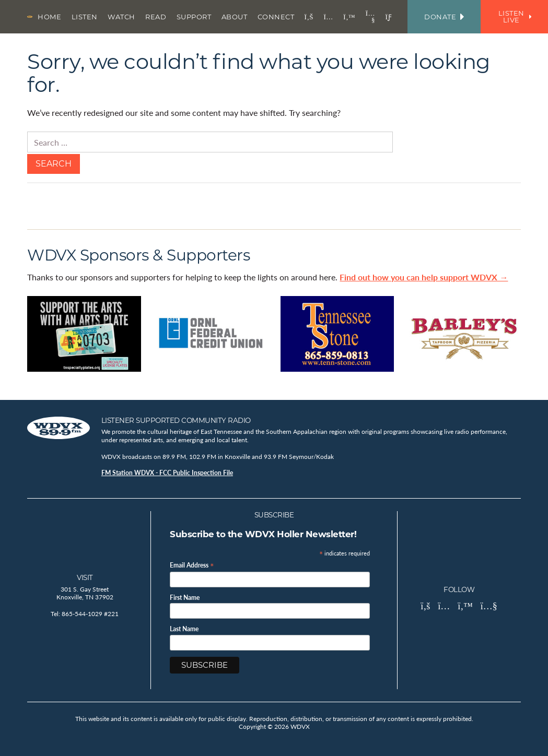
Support (194, 17)
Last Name (184, 629)
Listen (85, 17)
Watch (121, 17)
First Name (185, 598)
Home (49, 17)
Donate (444, 17)
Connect (276, 17)
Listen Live (515, 16)
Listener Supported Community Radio (176, 420)
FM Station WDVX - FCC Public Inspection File (167, 473)
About (235, 17)
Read (156, 17)
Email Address (192, 565)
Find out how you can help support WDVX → (424, 277)
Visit (85, 577)
